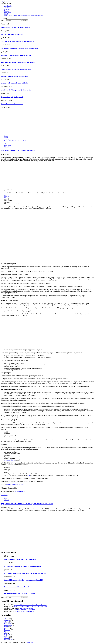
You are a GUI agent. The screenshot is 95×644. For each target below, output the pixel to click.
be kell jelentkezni (20, 491)
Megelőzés (7, 9)
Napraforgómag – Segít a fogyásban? (12, 97)
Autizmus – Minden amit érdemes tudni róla (14, 83)
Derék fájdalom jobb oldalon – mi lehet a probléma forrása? (31, 606)
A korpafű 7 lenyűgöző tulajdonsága (12, 35)
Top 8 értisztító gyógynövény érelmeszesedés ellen (16, 69)
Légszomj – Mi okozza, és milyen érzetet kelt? (15, 76)
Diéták (6, 14)
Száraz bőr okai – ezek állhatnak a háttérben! (20, 559)
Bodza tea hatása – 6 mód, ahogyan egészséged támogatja (18, 62)
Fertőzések (7, 630)
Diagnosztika (8, 625)
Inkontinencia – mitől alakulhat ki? (17, 587)
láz (5, 197)
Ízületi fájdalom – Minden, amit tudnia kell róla (15, 28)
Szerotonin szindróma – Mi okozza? (24, 610)
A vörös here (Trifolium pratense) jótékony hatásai (16, 90)
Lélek (6, 633)
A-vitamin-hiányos (10, 460)
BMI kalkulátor (9, 6)
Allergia (7, 622)
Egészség (7, 628)
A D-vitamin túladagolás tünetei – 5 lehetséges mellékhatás (25, 573)
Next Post (4, 495)
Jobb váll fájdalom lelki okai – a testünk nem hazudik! (23, 580)
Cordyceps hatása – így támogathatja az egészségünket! (17, 41)
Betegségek (8, 12)
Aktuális (7, 144)
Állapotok (7, 620)
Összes (6, 498)
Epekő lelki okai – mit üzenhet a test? (12, 104)
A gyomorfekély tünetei (26, 608)
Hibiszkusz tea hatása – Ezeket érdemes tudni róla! (16, 55)
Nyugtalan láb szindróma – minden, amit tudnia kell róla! (27, 504)
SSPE (28, 476)
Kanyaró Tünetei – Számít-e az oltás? (18, 151)
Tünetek (7, 8)
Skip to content (5, 1)
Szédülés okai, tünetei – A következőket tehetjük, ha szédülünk (20, 48)
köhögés (7, 196)
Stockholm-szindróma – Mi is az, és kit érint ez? (21, 594)
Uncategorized (8, 639)
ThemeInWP (29, 642)
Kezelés (7, 11)
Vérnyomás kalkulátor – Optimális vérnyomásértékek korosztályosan (24, 16)
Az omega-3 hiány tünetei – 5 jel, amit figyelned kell (22, 566)
